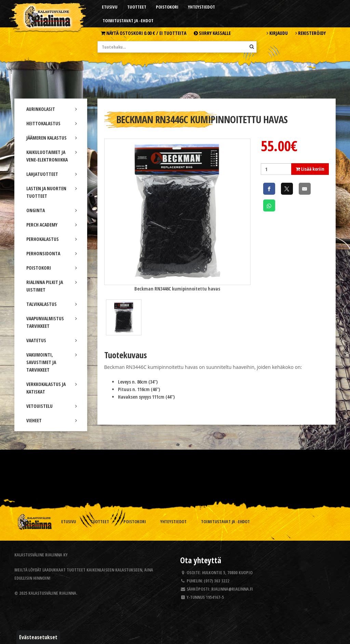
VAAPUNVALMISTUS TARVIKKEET (52, 322)
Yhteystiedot (201, 7)
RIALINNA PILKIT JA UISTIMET (52, 286)
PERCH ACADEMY (52, 225)
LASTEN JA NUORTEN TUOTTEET (52, 192)
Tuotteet (137, 7)
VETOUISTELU (52, 406)
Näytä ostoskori (144, 33)
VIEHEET (52, 420)
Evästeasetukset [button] (38, 637)
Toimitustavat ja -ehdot (128, 21)
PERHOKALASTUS (52, 239)
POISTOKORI (52, 268)
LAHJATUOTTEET (52, 174)
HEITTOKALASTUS (52, 123)
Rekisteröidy (311, 33)
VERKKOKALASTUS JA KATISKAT (52, 388)
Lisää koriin (310, 169)
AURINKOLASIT (52, 109)
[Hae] (252, 47)
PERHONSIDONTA (52, 253)
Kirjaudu (277, 33)
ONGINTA (52, 210)
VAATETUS (52, 340)
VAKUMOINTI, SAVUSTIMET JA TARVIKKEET (52, 362)
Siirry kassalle (212, 33)
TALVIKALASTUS (52, 304)
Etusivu (110, 7)
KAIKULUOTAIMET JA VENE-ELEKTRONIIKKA (52, 156)
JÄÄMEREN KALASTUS (52, 138)
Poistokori (167, 7)
